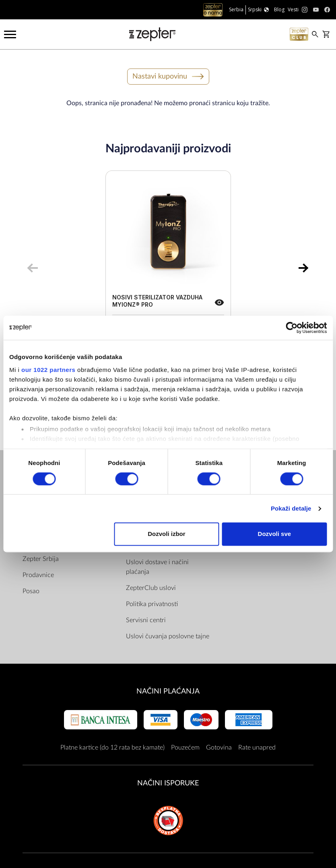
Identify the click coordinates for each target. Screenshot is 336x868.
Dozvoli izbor (166, 534)
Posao (31, 591)
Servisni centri (146, 620)
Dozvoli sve (275, 534)
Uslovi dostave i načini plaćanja (157, 567)
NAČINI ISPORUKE (168, 783)
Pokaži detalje (291, 508)
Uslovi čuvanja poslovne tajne (168, 636)
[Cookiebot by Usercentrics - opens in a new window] (292, 328)
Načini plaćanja (168, 691)
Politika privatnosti (152, 604)
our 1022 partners (48, 370)
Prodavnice (38, 575)
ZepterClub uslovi (151, 588)
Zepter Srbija (41, 559)
